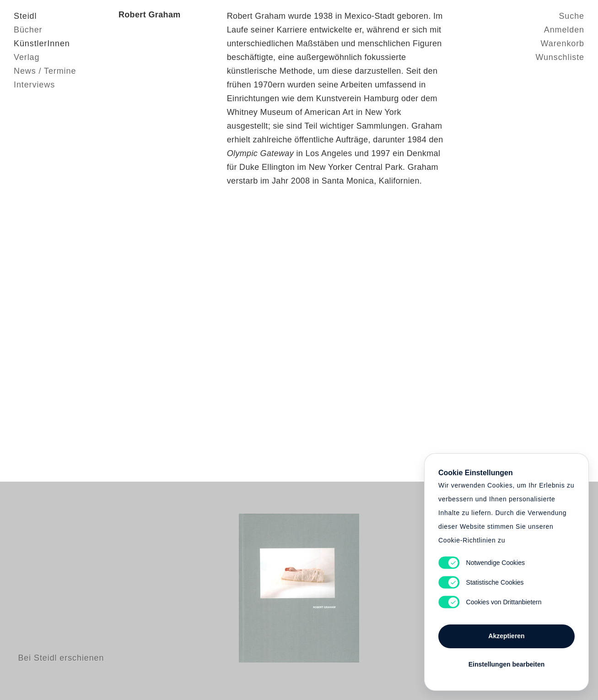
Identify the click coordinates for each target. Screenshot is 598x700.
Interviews (34, 85)
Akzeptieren (506, 636)
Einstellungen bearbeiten (506, 664)
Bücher (28, 30)
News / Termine (45, 71)
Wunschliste (560, 57)
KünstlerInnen (42, 43)
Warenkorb (563, 43)
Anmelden (564, 30)
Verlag (27, 57)
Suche (571, 16)
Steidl (25, 16)
